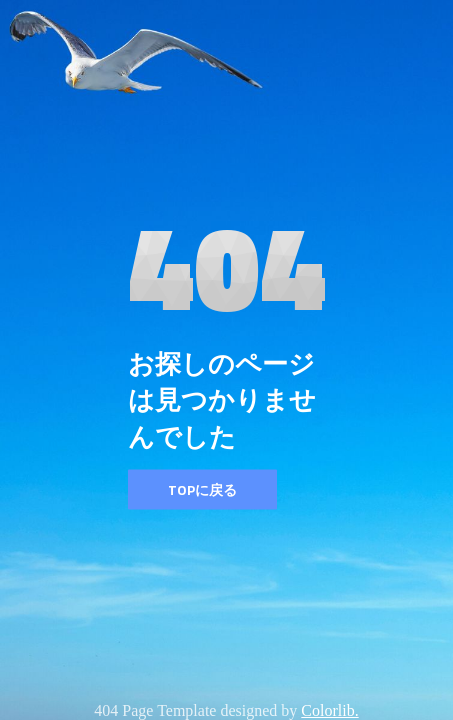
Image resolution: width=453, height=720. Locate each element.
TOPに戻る (202, 489)
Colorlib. (329, 710)
